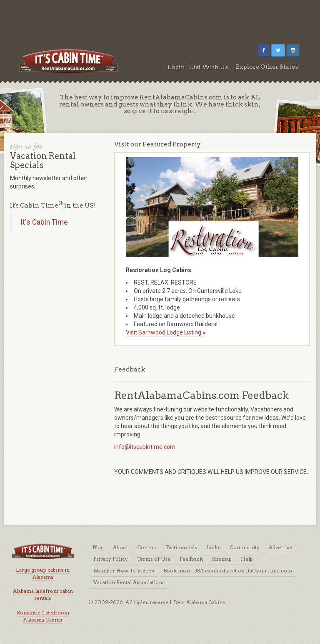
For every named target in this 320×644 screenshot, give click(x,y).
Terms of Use (154, 559)
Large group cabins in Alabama (43, 573)
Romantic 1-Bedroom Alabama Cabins (43, 616)
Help (247, 559)
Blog (98, 547)
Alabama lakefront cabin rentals (43, 594)
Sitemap (222, 559)
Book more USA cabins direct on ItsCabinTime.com (228, 571)
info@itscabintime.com (145, 447)
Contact (147, 547)
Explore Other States (267, 67)
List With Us (209, 67)
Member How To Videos (124, 571)
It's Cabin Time (44, 222)
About (120, 547)
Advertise (280, 547)
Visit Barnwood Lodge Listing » (166, 332)
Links (213, 547)
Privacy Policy (111, 559)
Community (245, 547)
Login (176, 67)
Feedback (191, 559)
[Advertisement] (160, 19)
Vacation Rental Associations (129, 582)
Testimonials (181, 547)
